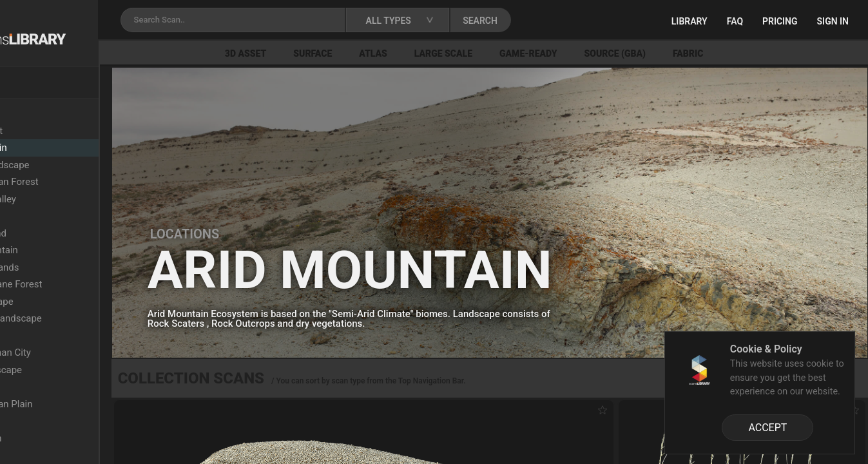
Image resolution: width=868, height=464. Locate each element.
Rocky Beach (58, 438)
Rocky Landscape (68, 370)
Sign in (833, 21)
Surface (385, 53)
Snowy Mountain (66, 250)
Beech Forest (58, 131)
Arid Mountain (61, 148)
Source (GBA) (687, 53)
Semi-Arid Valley (65, 199)
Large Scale (516, 53)
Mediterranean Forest (76, 182)
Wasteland (53, 216)
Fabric (760, 53)
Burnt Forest (57, 455)
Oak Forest (53, 421)
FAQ (735, 21)
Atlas (446, 53)
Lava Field (52, 336)
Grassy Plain (57, 387)
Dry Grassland (60, 233)
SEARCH (566, 21)
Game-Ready (601, 53)
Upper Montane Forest (78, 284)
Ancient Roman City (72, 353)
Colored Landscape (72, 165)
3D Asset (318, 53)
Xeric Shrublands (67, 267)
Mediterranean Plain (73, 404)
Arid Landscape (64, 302)
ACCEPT (767, 428)
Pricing (780, 21)
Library (690, 21)
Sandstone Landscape (78, 318)
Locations (38, 113)
